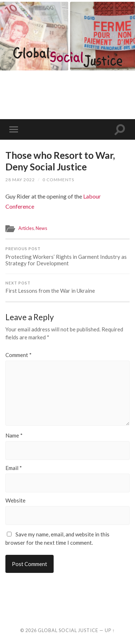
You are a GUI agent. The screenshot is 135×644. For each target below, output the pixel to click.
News (41, 228)
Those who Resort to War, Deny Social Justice (60, 161)
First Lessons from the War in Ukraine (67, 288)
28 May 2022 (20, 180)
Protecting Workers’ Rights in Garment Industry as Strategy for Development (67, 256)
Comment (19, 355)
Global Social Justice (68, 630)
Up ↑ (110, 630)
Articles (26, 228)
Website (15, 501)
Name (14, 436)
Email (14, 468)
